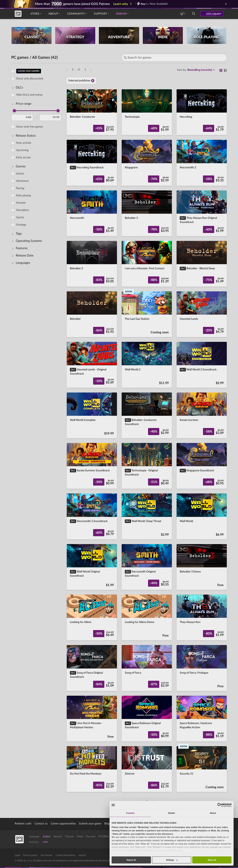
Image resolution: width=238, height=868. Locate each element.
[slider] (14, 111)
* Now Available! (152, 4)
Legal (17, 855)
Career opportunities (63, 824)
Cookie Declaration (65, 855)
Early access (23, 158)
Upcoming (22, 150)
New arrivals (24, 143)
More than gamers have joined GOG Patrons (72, 4)
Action (20, 174)
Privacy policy (30, 855)
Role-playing (24, 196)
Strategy (21, 225)
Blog (107, 824)
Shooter (21, 203)
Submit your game (90, 824)
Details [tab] (172, 813)
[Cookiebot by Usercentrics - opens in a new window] (220, 805)
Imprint (82, 855)
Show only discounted (30, 79)
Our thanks (47, 855)
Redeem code (23, 824)
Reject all (131, 860)
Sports (20, 217)
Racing (20, 188)
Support (101, 14)
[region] (37, 434)
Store (36, 14)
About (54, 14)
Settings (172, 860)
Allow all (212, 860)
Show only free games (30, 127)
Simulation (23, 210)
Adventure (22, 181)
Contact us (41, 824)
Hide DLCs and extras (29, 95)
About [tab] (213, 813)
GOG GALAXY (214, 14)
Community (77, 14)
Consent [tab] (130, 813)
